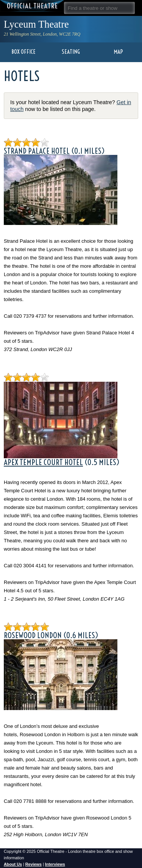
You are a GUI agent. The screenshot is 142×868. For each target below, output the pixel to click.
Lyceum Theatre (36, 24)
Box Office (23, 52)
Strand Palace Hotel (37, 147)
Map (118, 52)
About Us (13, 864)
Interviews (55, 864)
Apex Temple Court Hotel (43, 462)
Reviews (34, 864)
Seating (71, 52)
